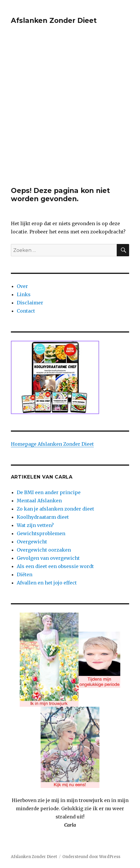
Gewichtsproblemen (41, 533)
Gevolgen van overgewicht (48, 558)
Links (24, 294)
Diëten (25, 574)
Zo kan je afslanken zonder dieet (55, 509)
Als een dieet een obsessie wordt (55, 566)
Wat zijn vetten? (35, 525)
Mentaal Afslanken (39, 501)
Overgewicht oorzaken (44, 550)
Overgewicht (32, 542)
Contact (26, 311)
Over (22, 286)
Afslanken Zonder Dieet (54, 21)
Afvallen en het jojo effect (47, 583)
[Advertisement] (70, 114)
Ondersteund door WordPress (91, 857)
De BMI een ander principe (49, 492)
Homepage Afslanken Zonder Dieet (52, 444)
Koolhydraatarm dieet (43, 517)
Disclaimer (30, 303)
